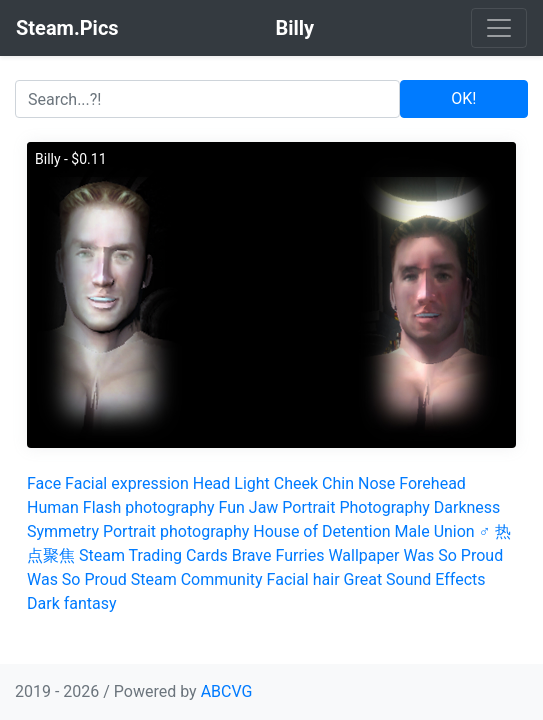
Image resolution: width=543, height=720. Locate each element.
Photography (384, 507)
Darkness (467, 507)
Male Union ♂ (443, 531)
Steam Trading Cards (153, 555)
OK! (463, 98)
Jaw (264, 507)
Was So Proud (453, 555)
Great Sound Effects (415, 579)
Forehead (432, 483)
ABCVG (227, 691)
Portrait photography (176, 531)
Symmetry (63, 531)
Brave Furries (278, 555)
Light (252, 483)
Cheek (296, 483)
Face (44, 483)
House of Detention (321, 531)
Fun (232, 507)
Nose (376, 483)
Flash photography (149, 507)
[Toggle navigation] (499, 28)
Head (212, 483)
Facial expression (127, 483)
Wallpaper (363, 555)
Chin (338, 483)
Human (53, 507)
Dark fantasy (72, 603)
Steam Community (197, 579)
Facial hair (303, 579)
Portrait (308, 507)
